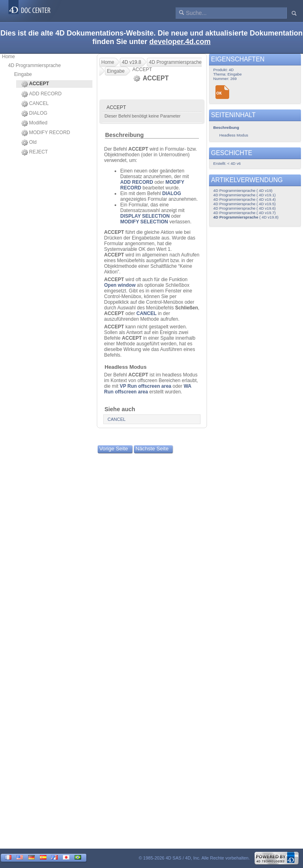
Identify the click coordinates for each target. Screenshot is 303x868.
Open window (120, 285)
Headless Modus (125, 367)
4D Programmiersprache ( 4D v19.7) (245, 213)
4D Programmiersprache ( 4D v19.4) (245, 199)
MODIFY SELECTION (144, 222)
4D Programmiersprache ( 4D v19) (243, 190)
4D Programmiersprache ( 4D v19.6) (245, 208)
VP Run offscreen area (146, 386)
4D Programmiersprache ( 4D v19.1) (245, 195)
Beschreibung (124, 135)
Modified (34, 123)
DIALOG (34, 113)
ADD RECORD (42, 94)
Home (8, 57)
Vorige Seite (114, 449)
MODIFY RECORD (46, 133)
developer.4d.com (180, 42)
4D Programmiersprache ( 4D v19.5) (245, 204)
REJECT (35, 152)
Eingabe (23, 74)
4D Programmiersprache (34, 65)
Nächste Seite (152, 449)
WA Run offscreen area (148, 389)
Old (29, 143)
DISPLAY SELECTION (145, 216)
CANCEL (35, 104)
